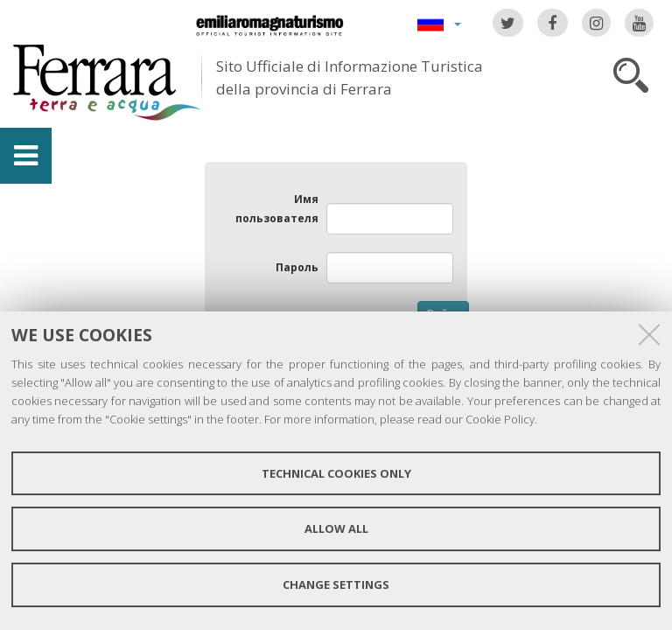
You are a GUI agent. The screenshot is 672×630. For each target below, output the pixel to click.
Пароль (297, 267)
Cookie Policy (500, 419)
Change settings (336, 584)
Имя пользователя (277, 209)
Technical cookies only (336, 473)
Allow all (336, 528)
